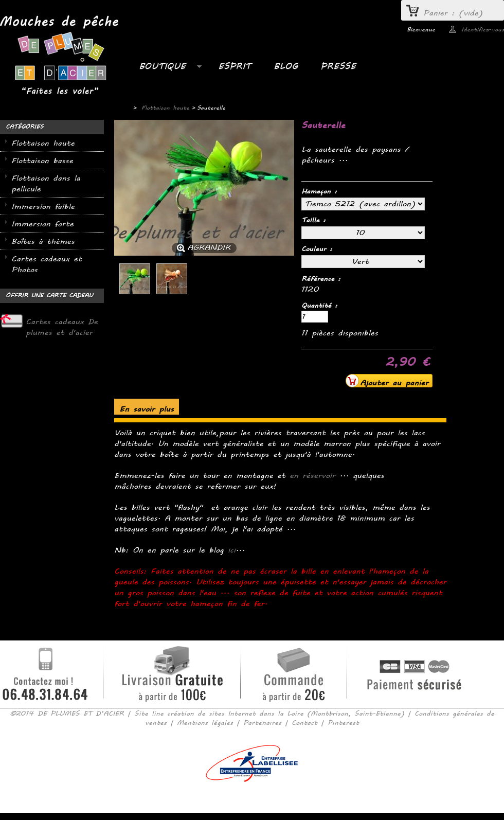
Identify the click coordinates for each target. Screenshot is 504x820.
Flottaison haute (43, 143)
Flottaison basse (42, 161)
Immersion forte (42, 224)
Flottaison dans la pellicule (46, 184)
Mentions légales (205, 723)
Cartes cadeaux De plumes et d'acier (62, 327)
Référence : (321, 279)
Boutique (165, 69)
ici (232, 550)
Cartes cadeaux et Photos (47, 264)
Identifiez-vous (483, 29)
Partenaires (262, 723)
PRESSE (338, 66)
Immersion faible (43, 207)
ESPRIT (235, 66)
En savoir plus (147, 409)
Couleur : (319, 249)
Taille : (315, 220)
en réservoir (312, 476)
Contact (304, 723)
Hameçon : (321, 191)
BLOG (286, 66)
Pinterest (343, 723)
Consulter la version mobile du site (252, 797)
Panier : (453, 13)
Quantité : (319, 306)
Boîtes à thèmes (43, 242)
